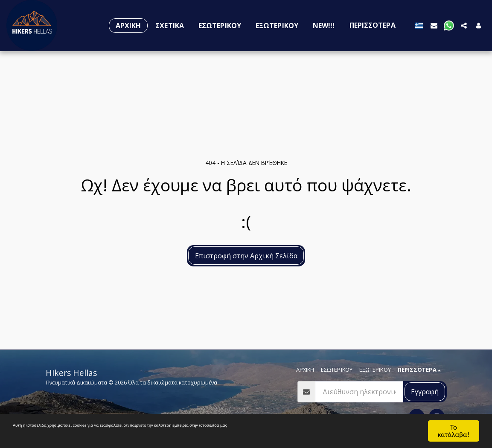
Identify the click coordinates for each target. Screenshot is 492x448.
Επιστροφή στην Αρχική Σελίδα (246, 256)
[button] (434, 25)
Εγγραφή (425, 392)
